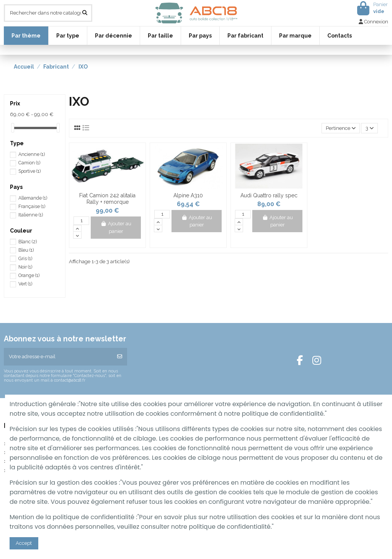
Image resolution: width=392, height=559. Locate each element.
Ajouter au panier (116, 227)
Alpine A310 (188, 195)
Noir (25, 267)
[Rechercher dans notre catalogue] (85, 13)
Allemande (33, 198)
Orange (29, 275)
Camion (29, 163)
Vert (25, 284)
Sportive (29, 171)
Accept (24, 543)
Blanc (28, 242)
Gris (25, 259)
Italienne (31, 215)
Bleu (26, 250)
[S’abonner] (120, 357)
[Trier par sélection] (341, 128)
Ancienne (32, 154)
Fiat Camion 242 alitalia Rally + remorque (107, 199)
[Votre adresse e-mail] (58, 357)
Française (32, 207)
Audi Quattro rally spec (269, 195)
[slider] (13, 128)
